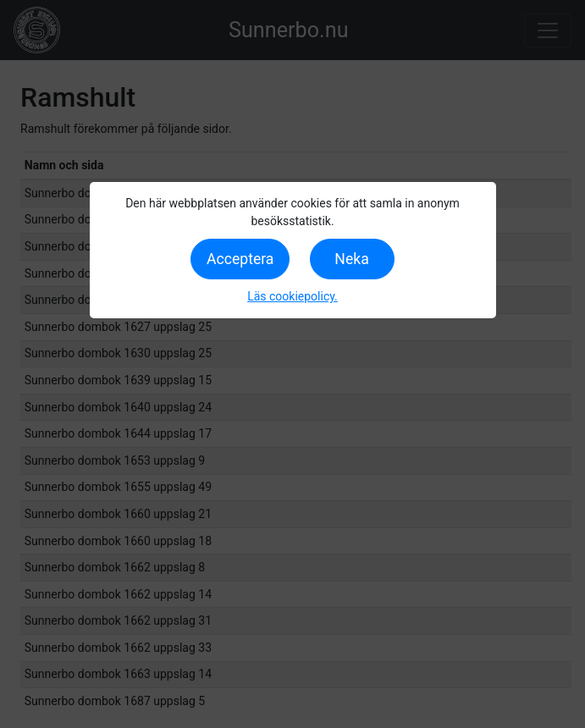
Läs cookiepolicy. (292, 296)
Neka (351, 259)
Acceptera (240, 259)
